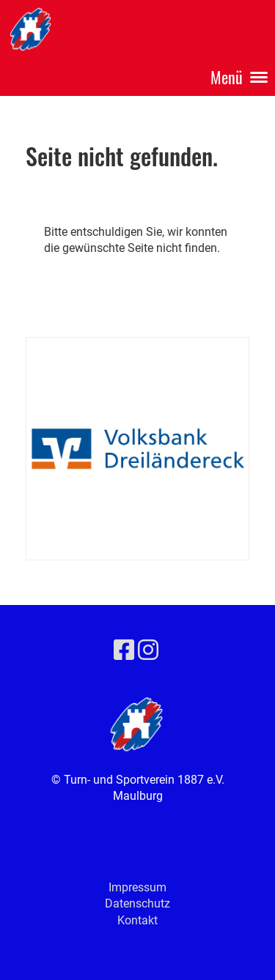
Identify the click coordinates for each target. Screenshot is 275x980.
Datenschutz (137, 903)
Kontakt (137, 920)
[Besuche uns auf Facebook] (124, 650)
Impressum (137, 887)
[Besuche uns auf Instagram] (148, 650)
